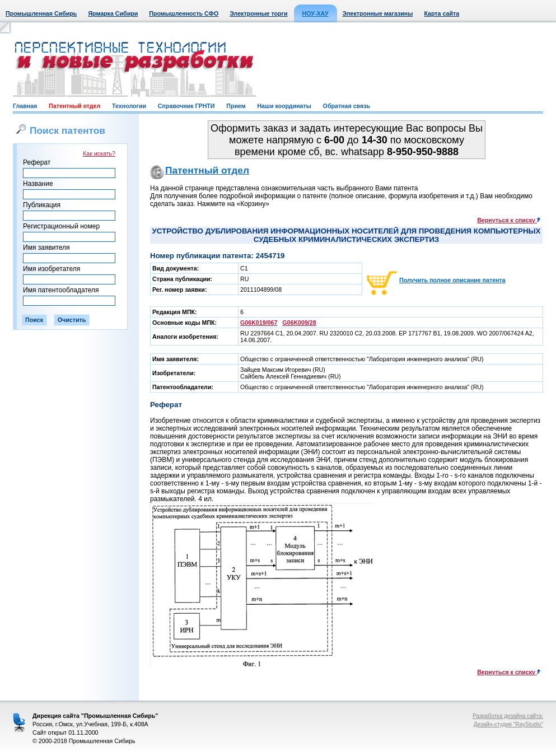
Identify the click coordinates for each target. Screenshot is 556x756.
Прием (236, 106)
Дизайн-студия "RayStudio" (508, 724)
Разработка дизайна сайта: (508, 716)
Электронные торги (258, 13)
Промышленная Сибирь (41, 13)
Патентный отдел (74, 106)
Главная (25, 106)
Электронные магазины (378, 13)
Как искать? (99, 153)
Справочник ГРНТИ (186, 106)
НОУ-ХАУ (316, 13)
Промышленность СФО (184, 13)
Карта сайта (441, 13)
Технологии (129, 106)
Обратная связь (347, 106)
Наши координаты (284, 106)
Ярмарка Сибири (113, 13)
